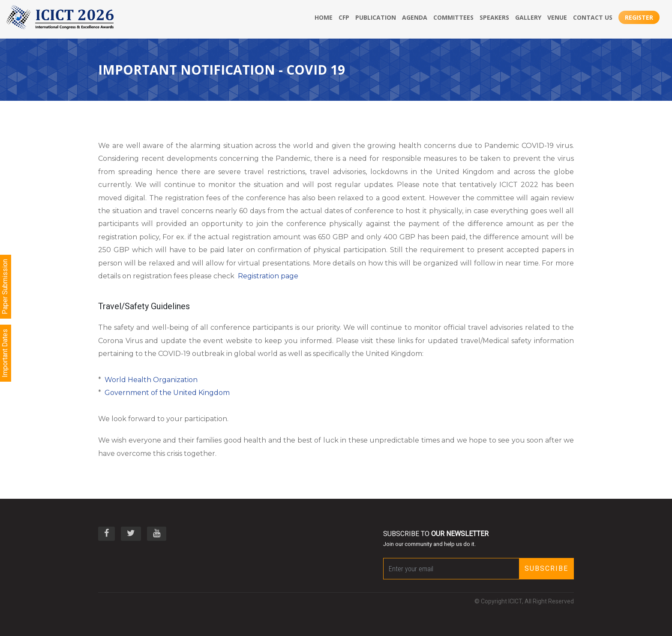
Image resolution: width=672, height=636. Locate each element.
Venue (557, 17)
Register (639, 17)
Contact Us (593, 17)
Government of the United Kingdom (167, 393)
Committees (453, 17)
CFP (344, 17)
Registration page (268, 276)
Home (324, 17)
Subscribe (546, 568)
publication (376, 17)
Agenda (415, 17)
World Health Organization (151, 380)
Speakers (494, 17)
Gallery (528, 17)
